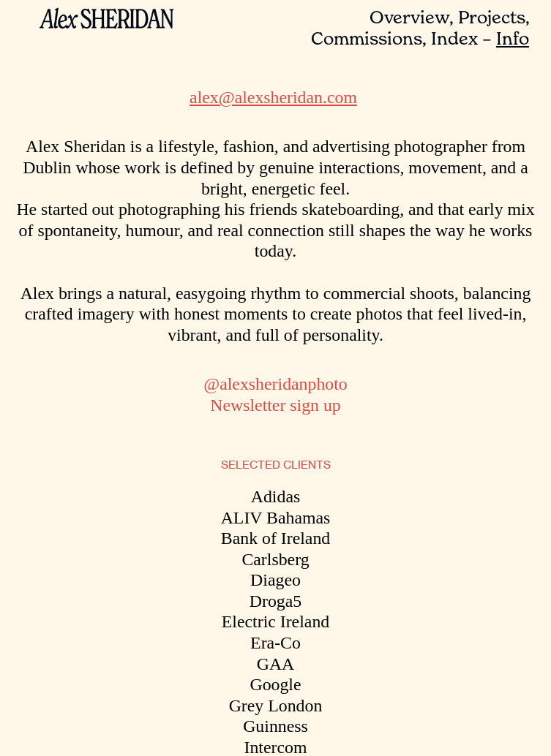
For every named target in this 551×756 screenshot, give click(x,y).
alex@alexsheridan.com (273, 97)
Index (454, 38)
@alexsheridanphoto (275, 384)
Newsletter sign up (275, 405)
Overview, (412, 17)
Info (513, 38)
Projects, (494, 17)
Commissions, (369, 38)
